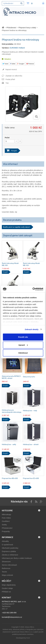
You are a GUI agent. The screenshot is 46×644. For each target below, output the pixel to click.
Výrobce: (6, 48)
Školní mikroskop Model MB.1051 (31, 264)
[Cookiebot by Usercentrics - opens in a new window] (33, 289)
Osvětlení (6, 521)
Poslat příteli (10, 79)
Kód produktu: (8, 44)
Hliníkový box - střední (31, 444)
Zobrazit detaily (32, 329)
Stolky (4, 525)
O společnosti (7, 545)
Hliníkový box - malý (30, 411)
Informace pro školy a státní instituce (17, 558)
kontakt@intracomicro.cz (12, 617)
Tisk (7, 83)
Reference (6, 568)
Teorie (4, 572)
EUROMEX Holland (17, 48)
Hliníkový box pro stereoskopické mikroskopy (12, 411)
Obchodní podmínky (10, 548)
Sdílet (13, 64)
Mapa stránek (7, 575)
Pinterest (30, 64)
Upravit (23, 345)
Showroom (6, 562)
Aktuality (5, 541)
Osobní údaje (7, 588)
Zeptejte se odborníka (14, 76)
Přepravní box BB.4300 (10, 478)
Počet (7, 138)
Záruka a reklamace (10, 555)
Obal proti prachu (29, 377)
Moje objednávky (9, 585)
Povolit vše (23, 337)
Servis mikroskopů (9, 565)
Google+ (21, 64)
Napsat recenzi (11, 69)
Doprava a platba (9, 551)
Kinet (28, 638)
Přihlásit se (6, 592)
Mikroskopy (7, 514)
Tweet (5, 64)
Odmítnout (23, 353)
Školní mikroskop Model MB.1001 (10, 264)
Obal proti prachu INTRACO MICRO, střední (11, 377)
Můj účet (7, 581)
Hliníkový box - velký (9, 444)
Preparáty (6, 531)
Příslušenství (7, 528)
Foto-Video (6, 518)
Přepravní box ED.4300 (31, 478)
